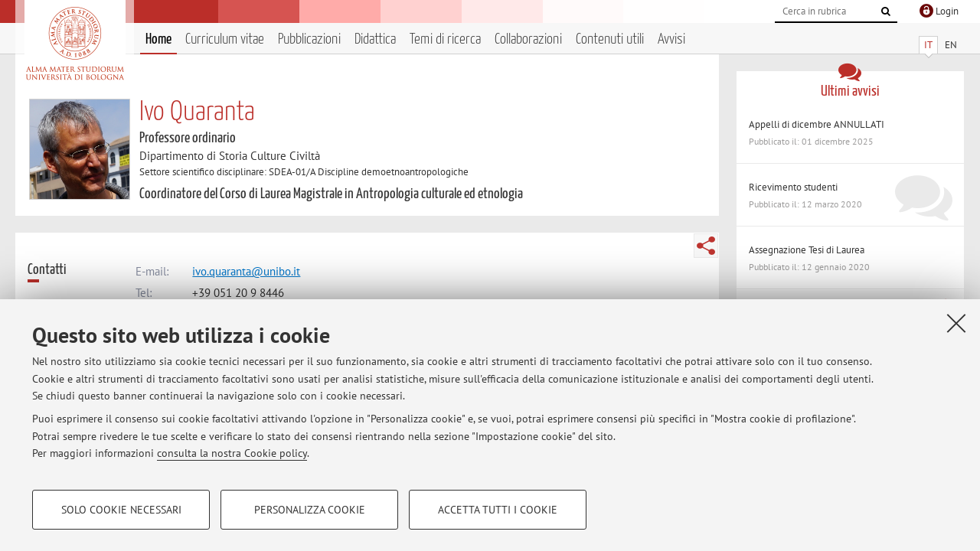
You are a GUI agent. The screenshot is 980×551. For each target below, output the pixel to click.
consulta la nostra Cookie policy (232, 453)
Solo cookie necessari (121, 510)
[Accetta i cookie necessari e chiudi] (956, 323)
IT (928, 45)
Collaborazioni (528, 39)
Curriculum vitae (225, 39)
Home (158, 39)
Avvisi (671, 39)
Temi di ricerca (445, 39)
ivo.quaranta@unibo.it (246, 271)
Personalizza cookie (310, 510)
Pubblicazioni (309, 39)
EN (951, 45)
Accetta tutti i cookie (498, 510)
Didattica (375, 39)
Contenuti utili (610, 39)
